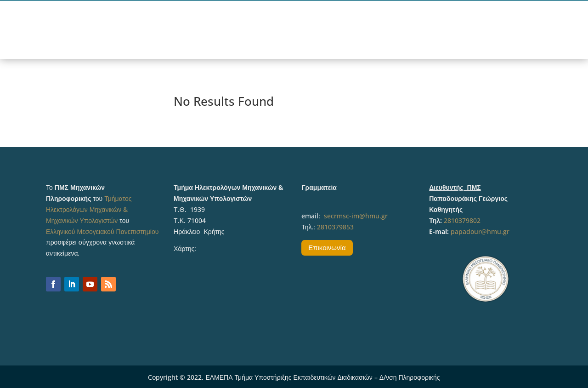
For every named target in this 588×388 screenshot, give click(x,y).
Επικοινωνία (327, 247)
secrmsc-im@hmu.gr (356, 216)
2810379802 (462, 220)
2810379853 (335, 227)
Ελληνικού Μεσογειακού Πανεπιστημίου (102, 231)
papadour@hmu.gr (480, 231)
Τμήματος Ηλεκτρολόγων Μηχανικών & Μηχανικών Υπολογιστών (89, 209)
